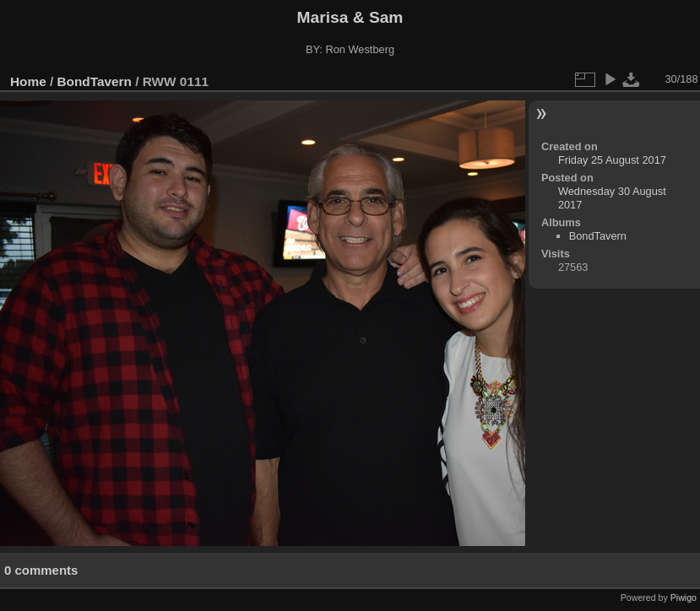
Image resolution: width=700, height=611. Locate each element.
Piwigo (684, 597)
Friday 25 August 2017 (612, 160)
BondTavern (95, 81)
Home (28, 81)
